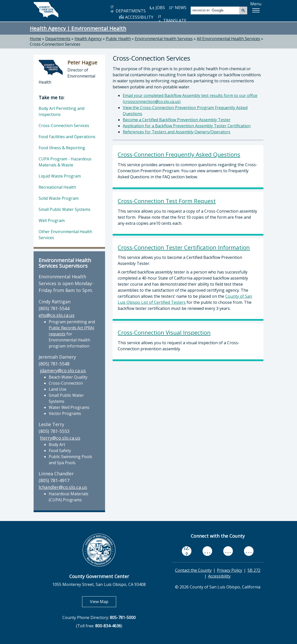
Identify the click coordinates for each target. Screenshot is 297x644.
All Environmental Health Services (228, 39)
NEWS (178, 8)
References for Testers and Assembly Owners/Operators (177, 132)
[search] (215, 10)
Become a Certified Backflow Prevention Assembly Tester (177, 120)
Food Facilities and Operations (67, 137)
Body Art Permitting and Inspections (61, 111)
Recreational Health (57, 187)
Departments (58, 39)
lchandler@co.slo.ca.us (63, 487)
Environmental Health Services (164, 39)
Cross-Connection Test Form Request (167, 201)
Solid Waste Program (59, 198)
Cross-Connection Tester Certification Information (184, 247)
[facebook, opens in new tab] (187, 551)
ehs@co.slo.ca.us (57, 315)
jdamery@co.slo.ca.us (63, 370)
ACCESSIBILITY (136, 17)
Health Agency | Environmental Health (78, 28)
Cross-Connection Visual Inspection (164, 332)
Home (35, 39)
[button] (256, 10)
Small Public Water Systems (65, 209)
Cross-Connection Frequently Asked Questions (179, 154)
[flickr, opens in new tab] (228, 551)
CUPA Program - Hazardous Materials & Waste (65, 162)
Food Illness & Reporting (62, 148)
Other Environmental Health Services (65, 235)
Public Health (118, 39)
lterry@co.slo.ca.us (60, 438)
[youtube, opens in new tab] (207, 551)
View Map (103, 601)
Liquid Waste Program (60, 176)
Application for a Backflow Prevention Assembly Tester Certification (187, 126)
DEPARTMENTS (128, 9)
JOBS (157, 8)
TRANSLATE (172, 19)
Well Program (52, 220)
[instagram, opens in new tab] (249, 551)
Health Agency (88, 39)
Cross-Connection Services (55, 44)
